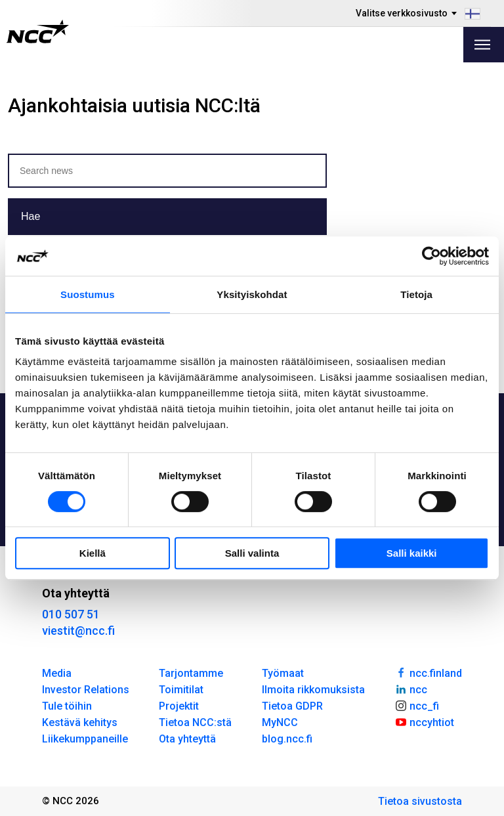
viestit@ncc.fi (78, 631)
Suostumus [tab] (88, 294)
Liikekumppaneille (85, 739)
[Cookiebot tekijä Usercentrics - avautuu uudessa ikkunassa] (431, 256)
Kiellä (93, 553)
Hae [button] (31, 216)
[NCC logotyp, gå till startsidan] (38, 32)
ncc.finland (428, 672)
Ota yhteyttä (187, 739)
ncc (411, 689)
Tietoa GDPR (292, 706)
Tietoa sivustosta (420, 801)
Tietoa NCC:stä (195, 722)
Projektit (179, 706)
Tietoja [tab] (416, 294)
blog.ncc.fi (287, 739)
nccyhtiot (424, 721)
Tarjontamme (191, 673)
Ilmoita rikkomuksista (313, 690)
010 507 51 (71, 614)
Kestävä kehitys (80, 722)
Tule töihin (67, 706)
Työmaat (283, 673)
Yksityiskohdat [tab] (252, 294)
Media (57, 673)
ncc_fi (417, 705)
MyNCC (280, 722)
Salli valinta (252, 553)
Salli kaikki (412, 553)
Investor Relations (86, 690)
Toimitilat (181, 690)
